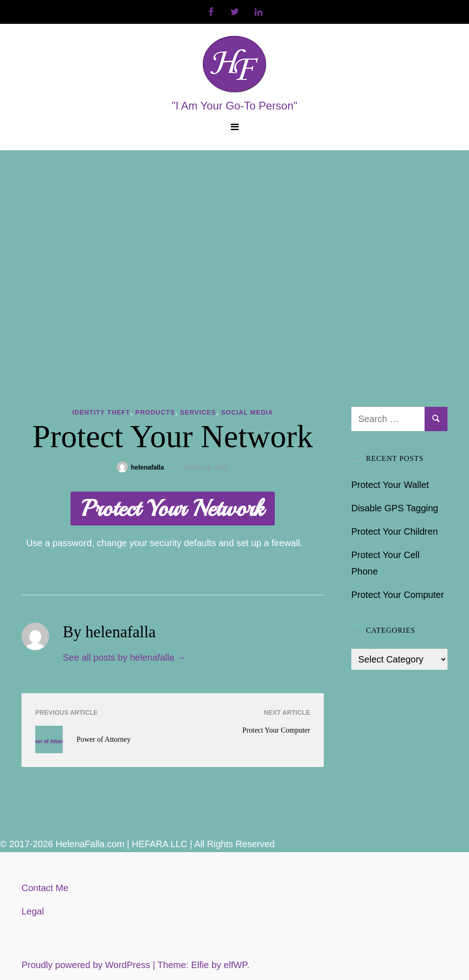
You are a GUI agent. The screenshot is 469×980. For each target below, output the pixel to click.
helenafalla (147, 467)
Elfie (200, 965)
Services (198, 412)
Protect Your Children (395, 531)
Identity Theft (101, 412)
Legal (33, 911)
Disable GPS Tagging (395, 508)
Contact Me (45, 888)
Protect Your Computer (398, 595)
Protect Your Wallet (390, 485)
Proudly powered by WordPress (87, 965)
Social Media (247, 412)
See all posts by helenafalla (124, 657)
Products (155, 412)
